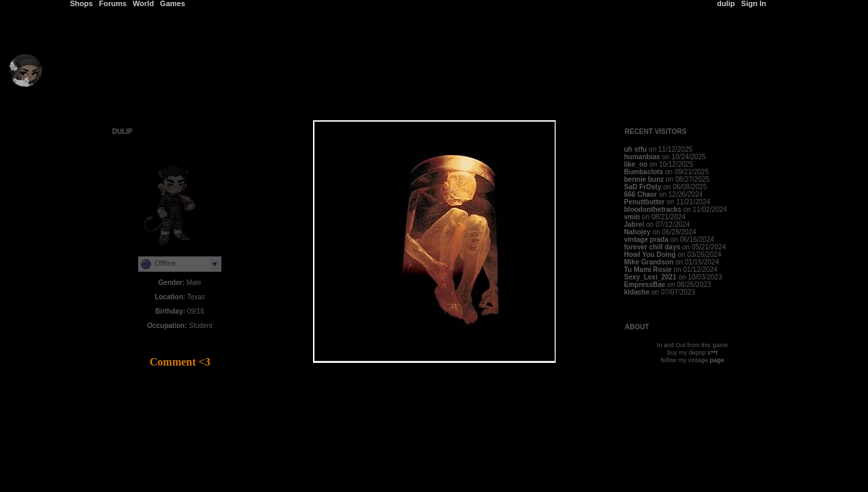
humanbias (642, 157)
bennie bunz (644, 179)
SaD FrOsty (642, 187)
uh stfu (635, 149)
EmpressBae (645, 285)
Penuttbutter (644, 202)
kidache (637, 292)
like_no (636, 164)
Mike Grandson (649, 262)
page (717, 360)
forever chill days (652, 247)
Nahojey (638, 232)
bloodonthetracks (653, 209)
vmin (632, 217)
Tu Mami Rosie (648, 270)
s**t (713, 353)
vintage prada (646, 240)
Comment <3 (180, 362)
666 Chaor (640, 194)
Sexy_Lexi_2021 (650, 277)
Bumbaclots (643, 172)
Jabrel (634, 224)
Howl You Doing (650, 255)
